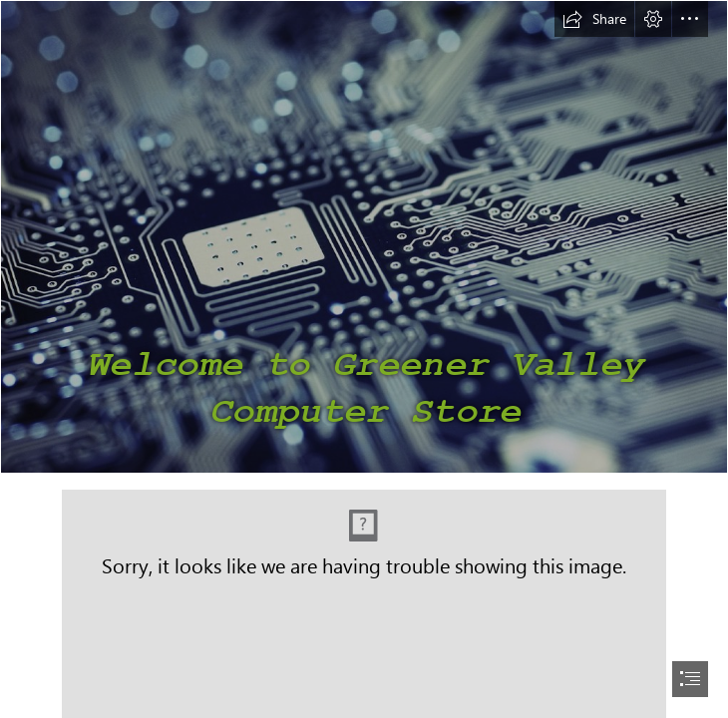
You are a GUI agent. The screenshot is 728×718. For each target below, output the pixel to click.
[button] (594, 19)
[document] (364, 359)
